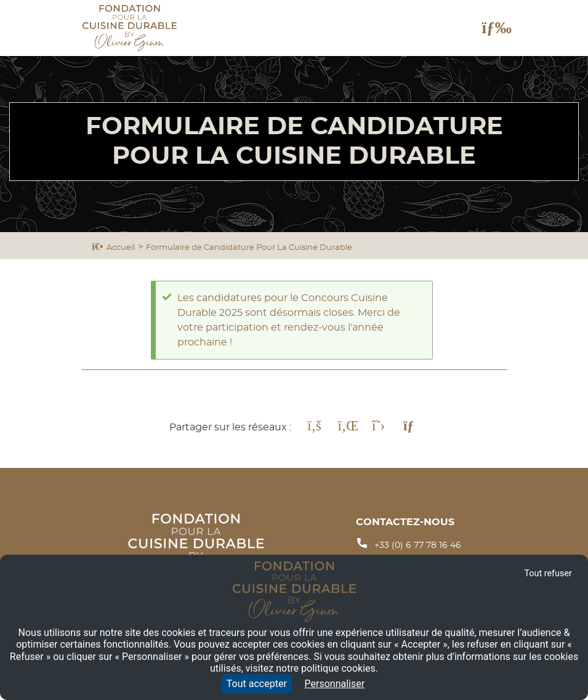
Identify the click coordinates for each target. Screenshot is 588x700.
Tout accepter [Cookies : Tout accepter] (257, 684)
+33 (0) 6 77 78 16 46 (418, 545)
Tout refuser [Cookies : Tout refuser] (548, 573)
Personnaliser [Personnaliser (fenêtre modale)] (335, 684)
